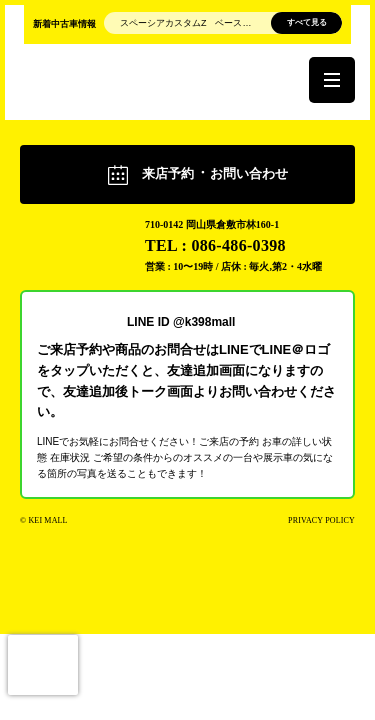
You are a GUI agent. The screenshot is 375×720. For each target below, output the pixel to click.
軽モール (72, 234)
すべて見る (307, 22)
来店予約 (215, 173)
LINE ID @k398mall (181, 321)
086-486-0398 (238, 245)
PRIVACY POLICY (321, 520)
